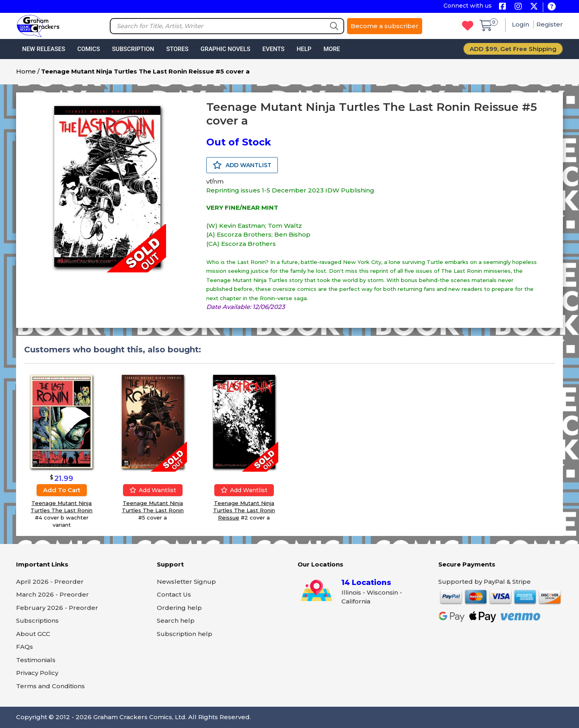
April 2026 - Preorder (50, 582)
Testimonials (36, 660)
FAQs (25, 647)
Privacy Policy (37, 673)
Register (550, 24)
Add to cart (62, 490)
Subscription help (185, 634)
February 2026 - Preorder (57, 608)
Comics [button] (88, 49)
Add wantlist (153, 490)
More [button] (332, 49)
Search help (176, 621)
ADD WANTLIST (242, 165)
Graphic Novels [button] (226, 49)
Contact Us (174, 594)
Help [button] (304, 49)
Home (26, 71)
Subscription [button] (133, 49)
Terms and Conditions (50, 686)
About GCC (33, 634)
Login (521, 24)
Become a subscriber (385, 26)
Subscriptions (37, 621)
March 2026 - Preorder (52, 594)
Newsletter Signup (186, 582)
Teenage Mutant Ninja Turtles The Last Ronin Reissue (244, 510)
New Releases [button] (44, 49)
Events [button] (273, 49)
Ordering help (179, 608)
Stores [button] (177, 49)
